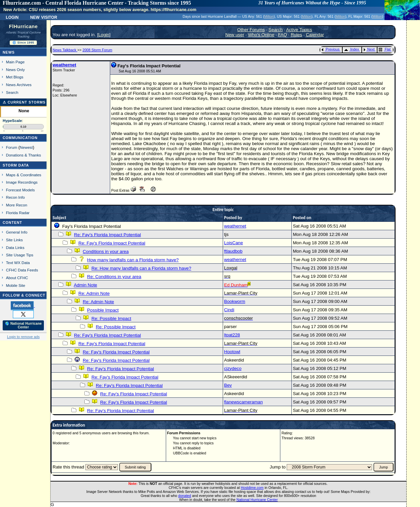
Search (12, 92)
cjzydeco (233, 368)
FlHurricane (23, 26)
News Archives (19, 85)
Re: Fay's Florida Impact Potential (108, 235)
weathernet (64, 65)
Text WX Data (18, 263)
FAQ (283, 35)
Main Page (15, 62)
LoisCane (233, 243)
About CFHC (17, 278)
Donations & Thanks (24, 155)
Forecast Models (20, 190)
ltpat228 (232, 335)
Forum (12, 147)
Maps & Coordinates (24, 175)
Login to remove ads (23, 337)
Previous (330, 49)
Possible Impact (103, 310)
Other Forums (251, 30)
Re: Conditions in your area (114, 277)
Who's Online (261, 35)
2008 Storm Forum (97, 50)
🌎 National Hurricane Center (23, 325)
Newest (26, 147)
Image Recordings (22, 182)
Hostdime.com (252, 488)
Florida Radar (18, 213)
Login (12, 17)
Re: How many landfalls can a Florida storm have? (141, 268)
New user (235, 35)
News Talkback (65, 50)
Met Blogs (15, 77)
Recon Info (15, 197)
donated (185, 496)
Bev (228, 385)
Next (369, 49)
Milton (269, 16)
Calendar (315, 35)
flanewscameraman (243, 402)
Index (352, 49)
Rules (296, 35)
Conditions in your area (106, 251)
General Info (17, 232)
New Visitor (44, 17)
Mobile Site (16, 285)
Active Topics (299, 30)
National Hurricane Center (257, 500)
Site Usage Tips (20, 255)
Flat (385, 49)
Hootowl (232, 352)
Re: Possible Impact (111, 319)
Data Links (15, 247)
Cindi (229, 310)
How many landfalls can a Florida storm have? (133, 260)
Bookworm (235, 301)
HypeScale (12, 121)
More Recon (17, 205)
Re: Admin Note (94, 293)
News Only (15, 70)
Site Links (14, 240)
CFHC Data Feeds (22, 270)
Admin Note (85, 285)
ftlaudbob (233, 251)
